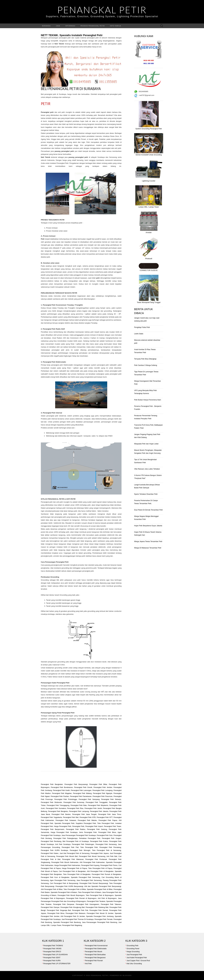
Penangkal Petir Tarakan (96, 901)
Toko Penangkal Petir (106, 823)
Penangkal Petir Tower (112, 826)
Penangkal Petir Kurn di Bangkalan (55, 877)
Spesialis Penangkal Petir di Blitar (100, 889)
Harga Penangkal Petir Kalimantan (67, 865)
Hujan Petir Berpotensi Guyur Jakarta (148, 526)
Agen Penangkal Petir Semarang (63, 880)
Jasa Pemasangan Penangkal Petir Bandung (100, 922)
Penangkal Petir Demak (99, 910)
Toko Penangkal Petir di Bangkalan (77, 874)
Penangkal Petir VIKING (52, 949)
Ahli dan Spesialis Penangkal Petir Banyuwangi (103, 886)
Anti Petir (88, 964)
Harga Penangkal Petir (63, 826)
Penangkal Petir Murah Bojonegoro (71, 895)
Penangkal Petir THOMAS (53, 946)
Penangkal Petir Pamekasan (81, 796)
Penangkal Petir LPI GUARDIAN (55, 955)
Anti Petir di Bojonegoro (107, 898)
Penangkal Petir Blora (107, 832)
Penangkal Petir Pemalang (110, 847)
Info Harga (116, 26)
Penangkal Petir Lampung (79, 811)
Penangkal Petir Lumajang (103, 790)
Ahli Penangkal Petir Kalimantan (92, 862)
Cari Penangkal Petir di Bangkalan (72, 871)
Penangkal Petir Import (94, 826)
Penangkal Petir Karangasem (87, 904)
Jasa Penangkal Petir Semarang (89, 880)
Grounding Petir (133, 946)
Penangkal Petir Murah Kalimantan (65, 862)
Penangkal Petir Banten (61, 814)
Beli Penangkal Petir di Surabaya (71, 89)
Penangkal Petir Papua (108, 820)
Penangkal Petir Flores (109, 865)
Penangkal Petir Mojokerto (98, 805)
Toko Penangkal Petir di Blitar (75, 889)
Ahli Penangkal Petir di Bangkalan (100, 871)
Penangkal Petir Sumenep (74, 802)
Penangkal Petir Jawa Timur (110, 814)
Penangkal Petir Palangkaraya (65, 838)
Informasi (70, 26)
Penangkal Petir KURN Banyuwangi (69, 886)
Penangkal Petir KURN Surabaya (54, 850)
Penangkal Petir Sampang (89, 799)
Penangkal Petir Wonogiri (80, 850)
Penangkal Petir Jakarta (99, 811)
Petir (46, 104)
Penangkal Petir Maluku (87, 820)
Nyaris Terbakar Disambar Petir (146, 494)
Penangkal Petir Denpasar (64, 904)
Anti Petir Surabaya (63, 844)
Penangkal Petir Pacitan (60, 796)
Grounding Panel (133, 949)
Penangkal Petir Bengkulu (58, 811)
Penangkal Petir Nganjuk (103, 793)
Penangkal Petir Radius (76, 829)
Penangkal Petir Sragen (111, 838)
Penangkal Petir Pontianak (96, 859)
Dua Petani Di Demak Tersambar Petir (148, 510)
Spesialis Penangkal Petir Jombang (100, 916)
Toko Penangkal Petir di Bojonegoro (100, 895)
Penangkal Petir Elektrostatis (96, 949)
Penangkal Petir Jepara (100, 853)
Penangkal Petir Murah (94, 952)
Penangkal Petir (102, 10)
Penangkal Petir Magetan (62, 793)
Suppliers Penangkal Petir (86, 823)
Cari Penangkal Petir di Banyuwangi (64, 883)
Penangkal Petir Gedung (97, 829)
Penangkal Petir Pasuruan (103, 796)
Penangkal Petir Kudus (99, 841)
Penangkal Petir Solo (105, 835)
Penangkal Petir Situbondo (51, 802)
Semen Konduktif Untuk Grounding (149, 155)
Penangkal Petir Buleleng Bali (97, 907)
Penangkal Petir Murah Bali (67, 856)
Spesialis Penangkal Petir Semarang (85, 877)
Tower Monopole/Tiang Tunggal (149, 302)
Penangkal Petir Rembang (51, 841)
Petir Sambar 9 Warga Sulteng (146, 365)
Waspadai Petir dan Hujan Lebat (146, 444)
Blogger (127, 975)
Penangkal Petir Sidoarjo (111, 799)
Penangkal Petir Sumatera (56, 808)
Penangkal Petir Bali (71, 817)
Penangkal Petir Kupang (90, 865)
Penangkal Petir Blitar (98, 784)
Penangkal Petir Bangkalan (52, 784)
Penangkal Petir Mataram (75, 913)
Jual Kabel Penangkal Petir (137, 958)
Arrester (149, 232)
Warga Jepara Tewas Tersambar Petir (148, 541)
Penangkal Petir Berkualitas (95, 955)
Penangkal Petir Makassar (73, 859)
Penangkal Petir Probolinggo (66, 799)
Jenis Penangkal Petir (88, 832)
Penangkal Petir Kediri (61, 790)
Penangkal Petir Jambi (93, 808)
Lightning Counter (149, 181)
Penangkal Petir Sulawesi (66, 820)
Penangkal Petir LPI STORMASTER (57, 964)
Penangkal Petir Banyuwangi (76, 784)
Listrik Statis (139, 334)
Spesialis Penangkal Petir (64, 823)
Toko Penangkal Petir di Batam (90, 892)
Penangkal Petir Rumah (94, 961)
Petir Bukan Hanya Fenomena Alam (148, 400)
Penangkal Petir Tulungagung (58, 805)
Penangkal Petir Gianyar (50, 907)
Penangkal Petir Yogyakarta (51, 817)
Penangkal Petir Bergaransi (95, 958)
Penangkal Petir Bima (56, 913)
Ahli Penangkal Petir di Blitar (52, 889)
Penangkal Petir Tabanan (111, 904)
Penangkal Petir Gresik (83, 787)
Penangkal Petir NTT (105, 817)
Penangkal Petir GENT (52, 958)
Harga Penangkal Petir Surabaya (64, 832)
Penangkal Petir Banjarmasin (53, 829)
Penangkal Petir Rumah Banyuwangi (94, 883)
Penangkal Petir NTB (87, 817)
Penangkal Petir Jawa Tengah (84, 814)
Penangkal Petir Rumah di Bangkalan (106, 874)
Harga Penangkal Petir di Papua (74, 868)
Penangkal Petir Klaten (50, 853)
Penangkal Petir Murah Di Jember (100, 913)
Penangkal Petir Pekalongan (83, 844)
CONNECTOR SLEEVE (149, 270)
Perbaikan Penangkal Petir (90, 838)
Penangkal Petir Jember (103, 787)
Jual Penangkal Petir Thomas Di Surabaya (78, 919)
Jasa (58, 26)
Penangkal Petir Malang (82, 793)
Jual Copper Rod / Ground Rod (138, 961)
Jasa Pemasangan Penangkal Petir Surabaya (79, 835)
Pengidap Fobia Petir (142, 327)
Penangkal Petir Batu (79, 805)
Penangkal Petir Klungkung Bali (73, 907)
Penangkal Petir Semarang (106, 844)
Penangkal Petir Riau (75, 808)
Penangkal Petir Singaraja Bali (59, 910)
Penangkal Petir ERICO (52, 952)
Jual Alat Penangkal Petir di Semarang (75, 853)
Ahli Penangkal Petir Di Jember (72, 916)
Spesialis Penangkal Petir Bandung (67, 922)
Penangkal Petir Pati (70, 847)
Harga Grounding (133, 952)
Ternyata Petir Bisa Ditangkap (145, 359)
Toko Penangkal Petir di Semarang (106, 850)
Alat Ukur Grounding (134, 964)
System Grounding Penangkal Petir (149, 129)
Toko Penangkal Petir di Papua (100, 868)
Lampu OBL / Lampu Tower (149, 207)
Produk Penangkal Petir (93, 26)
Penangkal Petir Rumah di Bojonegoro (81, 898)
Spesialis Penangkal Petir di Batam (64, 892)
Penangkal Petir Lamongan (81, 790)
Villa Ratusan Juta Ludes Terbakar (147, 469)
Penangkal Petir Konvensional (96, 946)
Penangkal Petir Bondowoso (62, 787)
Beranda (46, 26)
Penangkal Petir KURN (52, 961)
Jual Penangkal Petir (134, 955)
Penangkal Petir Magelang (72, 925)
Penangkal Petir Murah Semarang (92, 856)
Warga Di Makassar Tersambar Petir (148, 548)
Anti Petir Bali (112, 856)
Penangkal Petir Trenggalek (97, 802)
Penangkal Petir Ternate (103, 919)
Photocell (149, 259)
